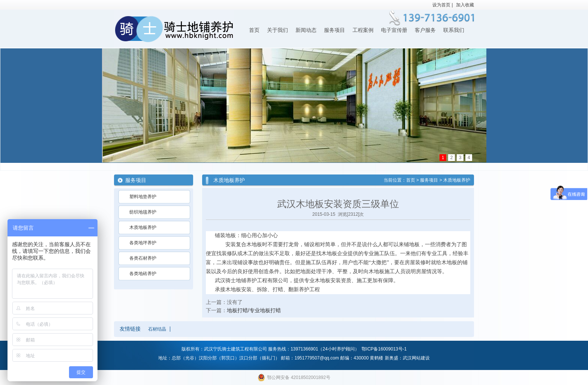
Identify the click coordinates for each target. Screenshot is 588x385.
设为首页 (441, 5)
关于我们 (277, 30)
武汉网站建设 (416, 358)
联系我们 (454, 30)
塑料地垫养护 (143, 197)
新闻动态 (306, 30)
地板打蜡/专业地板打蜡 (254, 310)
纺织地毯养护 (143, 212)
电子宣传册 (394, 30)
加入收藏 (465, 5)
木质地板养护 (143, 227)
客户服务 (425, 30)
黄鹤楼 (376, 358)
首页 (254, 30)
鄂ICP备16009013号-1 (384, 349)
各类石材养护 (143, 258)
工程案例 (363, 30)
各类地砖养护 (143, 274)
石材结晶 (157, 329)
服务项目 (334, 30)
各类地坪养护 (143, 243)
